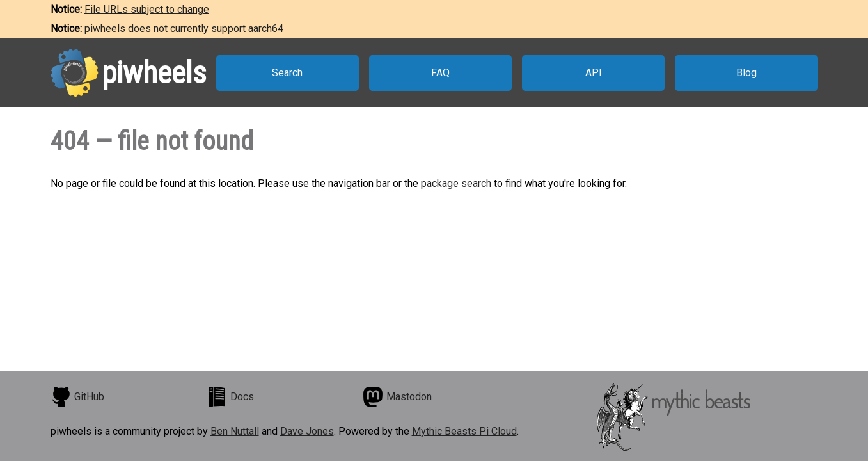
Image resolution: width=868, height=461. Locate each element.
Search (287, 73)
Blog (746, 73)
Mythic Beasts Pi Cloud (464, 431)
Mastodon (397, 397)
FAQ (440, 73)
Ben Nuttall (235, 431)
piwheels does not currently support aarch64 (184, 28)
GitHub (77, 397)
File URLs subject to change (147, 9)
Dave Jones (307, 431)
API (594, 73)
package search (456, 183)
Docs (230, 397)
